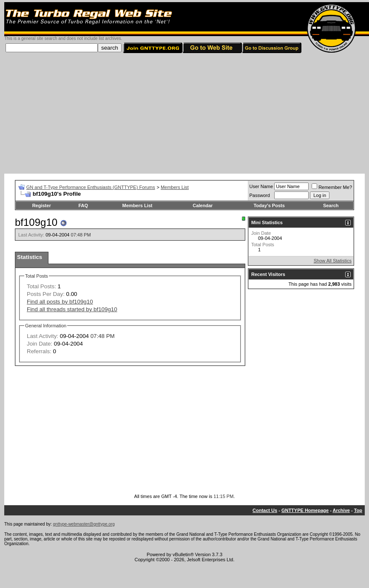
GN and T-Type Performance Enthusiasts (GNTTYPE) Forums (91, 187)
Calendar (203, 205)
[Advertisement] (184, 114)
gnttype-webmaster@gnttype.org (84, 524)
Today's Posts (269, 205)
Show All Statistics (333, 261)
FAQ (83, 205)
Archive (341, 510)
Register (42, 205)
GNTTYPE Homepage (305, 510)
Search (331, 205)
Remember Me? (332, 187)
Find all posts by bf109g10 (60, 302)
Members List (175, 187)
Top (358, 510)
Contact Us (265, 510)
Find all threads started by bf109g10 (72, 309)
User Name (261, 186)
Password (260, 195)
